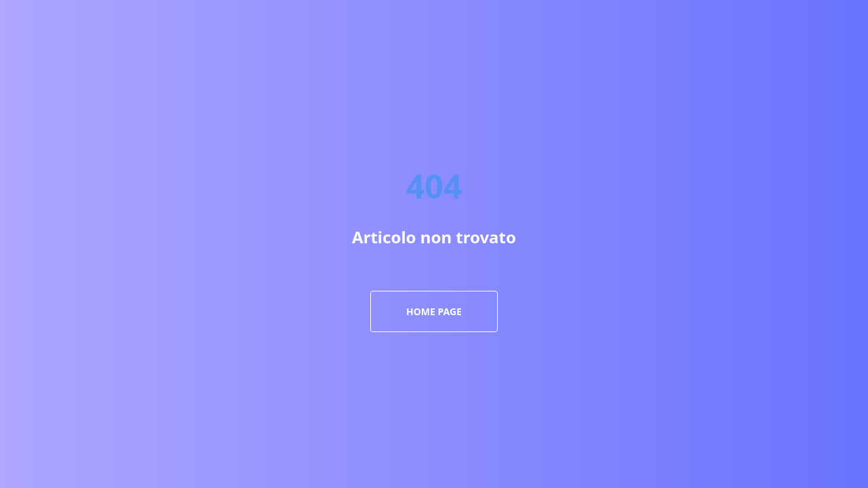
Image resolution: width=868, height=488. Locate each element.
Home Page (434, 311)
